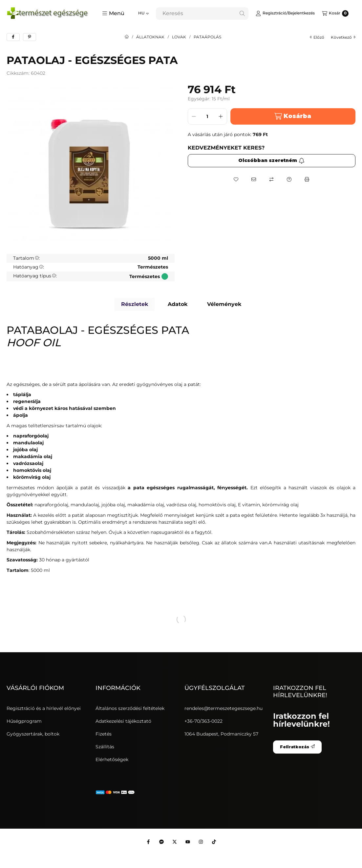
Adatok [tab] (178, 304)
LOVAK (179, 37)
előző (317, 37)
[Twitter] (175, 842)
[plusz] (221, 116)
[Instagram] (201, 842)
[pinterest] (30, 37)
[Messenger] (161, 842)
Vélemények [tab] (224, 304)
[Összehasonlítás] (271, 179)
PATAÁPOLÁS (207, 37)
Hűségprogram (24, 721)
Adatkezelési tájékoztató (123, 721)
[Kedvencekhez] (236, 179)
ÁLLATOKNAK (150, 37)
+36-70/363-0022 (203, 721)
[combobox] (202, 13)
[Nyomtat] (307, 179)
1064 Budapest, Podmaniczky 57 (221, 734)
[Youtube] (188, 842)
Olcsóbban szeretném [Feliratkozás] (271, 160)
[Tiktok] (214, 842)
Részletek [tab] (135, 304)
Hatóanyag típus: (35, 276)
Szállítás (105, 747)
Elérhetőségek (112, 759)
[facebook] (13, 37)
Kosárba (293, 116)
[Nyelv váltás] (143, 13)
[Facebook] (148, 842)
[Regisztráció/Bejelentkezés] (285, 13)
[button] (113, 13)
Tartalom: (26, 258)
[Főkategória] (127, 37)
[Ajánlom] (254, 179)
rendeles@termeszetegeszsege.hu (224, 708)
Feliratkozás (297, 747)
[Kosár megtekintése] (335, 13)
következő (343, 37)
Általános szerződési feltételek (130, 708)
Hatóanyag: (29, 267)
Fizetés (104, 734)
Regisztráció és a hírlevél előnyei (44, 708)
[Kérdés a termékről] (289, 179)
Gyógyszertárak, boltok (33, 734)
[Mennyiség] (207, 116)
